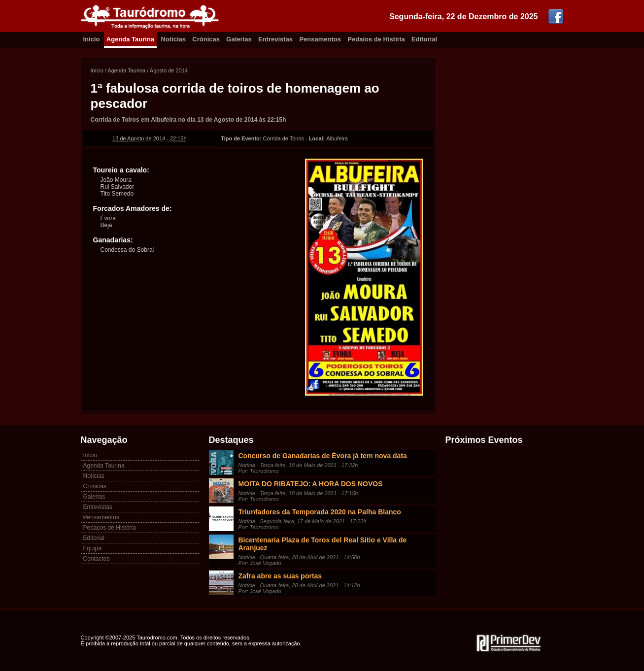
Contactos (97, 559)
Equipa (92, 548)
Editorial (424, 39)
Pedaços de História (110, 528)
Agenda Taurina (130, 39)
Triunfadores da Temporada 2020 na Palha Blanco (320, 512)
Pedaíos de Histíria (376, 39)
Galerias (239, 39)
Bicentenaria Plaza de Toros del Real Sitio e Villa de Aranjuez (323, 544)
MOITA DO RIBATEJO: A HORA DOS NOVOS (311, 484)
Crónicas (206, 39)
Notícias (173, 39)
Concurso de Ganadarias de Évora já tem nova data (323, 456)
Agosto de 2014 (169, 70)
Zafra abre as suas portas (280, 576)
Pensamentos (320, 39)
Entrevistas (275, 39)
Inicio (92, 39)
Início (97, 70)
